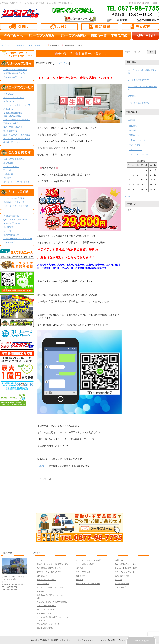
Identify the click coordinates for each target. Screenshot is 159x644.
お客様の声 (8, 174)
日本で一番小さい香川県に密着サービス (53, 564)
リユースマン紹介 (83, 572)
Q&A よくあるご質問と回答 (15, 220)
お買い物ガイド (10, 101)
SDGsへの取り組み (12, 223)
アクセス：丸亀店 (11, 167)
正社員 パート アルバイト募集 (16, 182)
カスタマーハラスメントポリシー (18, 239)
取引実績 (7, 170)
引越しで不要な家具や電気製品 (17, 120)
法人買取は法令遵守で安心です (49, 568)
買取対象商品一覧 (11, 216)
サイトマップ (9, 242)
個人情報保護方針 (11, 235)
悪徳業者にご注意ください (15, 202)
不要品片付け (135, 135)
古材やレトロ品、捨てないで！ (49, 572)
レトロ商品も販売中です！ (139, 80)
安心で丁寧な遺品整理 (13, 127)
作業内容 (133, 131)
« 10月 (128, 196)
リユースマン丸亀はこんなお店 (88, 560)
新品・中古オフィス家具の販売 (17, 135)
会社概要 (7, 178)
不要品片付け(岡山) (137, 140)
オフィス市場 (135, 145)
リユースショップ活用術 (14, 198)
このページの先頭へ (141, 641)
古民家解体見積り (11, 131)
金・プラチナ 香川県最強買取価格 (142, 72)
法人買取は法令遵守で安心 (15, 73)
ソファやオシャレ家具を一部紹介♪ (142, 88)
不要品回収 (8, 109)
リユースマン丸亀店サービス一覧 (50, 587)
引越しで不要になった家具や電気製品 (52, 602)
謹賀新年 (132, 96)
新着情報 (132, 120)
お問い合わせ (120, 560)
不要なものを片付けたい (14, 123)
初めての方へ (9, 94)
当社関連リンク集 (122, 576)
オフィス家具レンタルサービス (17, 139)
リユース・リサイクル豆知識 (16, 206)
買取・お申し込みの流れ (14, 98)
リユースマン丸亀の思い (14, 159)
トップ (40, 560)
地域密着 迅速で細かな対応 (15, 70)
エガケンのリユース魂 (138, 154)
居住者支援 (8, 163)
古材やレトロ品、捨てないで (16, 77)
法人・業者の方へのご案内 (126, 564)
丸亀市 (41, 466)
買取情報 (133, 126)
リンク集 (7, 231)
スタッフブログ (61, 63)
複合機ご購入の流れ (12, 142)
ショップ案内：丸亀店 (85, 564)
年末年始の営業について (138, 103)
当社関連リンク (10, 227)
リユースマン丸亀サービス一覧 (17, 105)
